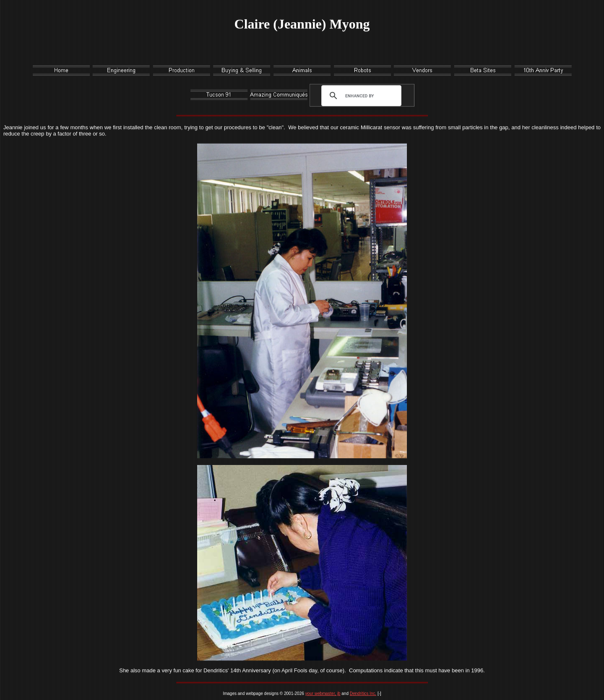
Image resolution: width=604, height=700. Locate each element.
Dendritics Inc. (363, 693)
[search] (359, 96)
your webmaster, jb (323, 693)
